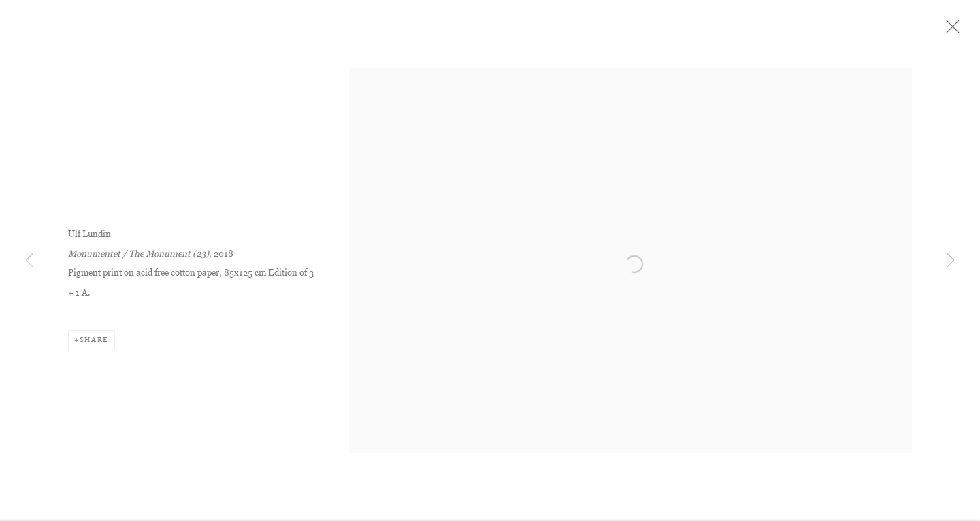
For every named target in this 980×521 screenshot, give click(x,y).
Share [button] (94, 344)
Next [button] (951, 261)
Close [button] (955, 31)
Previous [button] (29, 261)
